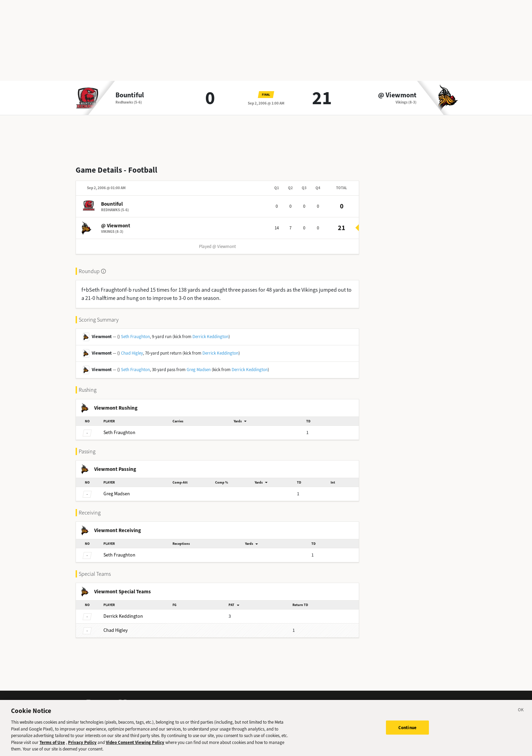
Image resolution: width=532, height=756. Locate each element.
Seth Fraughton (135, 337)
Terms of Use (52, 750)
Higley (116, 630)
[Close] (521, 719)
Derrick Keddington (210, 337)
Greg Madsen (199, 370)
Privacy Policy (82, 750)
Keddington (123, 616)
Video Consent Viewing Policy (135, 750)
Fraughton (119, 433)
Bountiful (130, 95)
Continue (407, 735)
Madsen (117, 494)
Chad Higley (132, 353)
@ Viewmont (397, 95)
